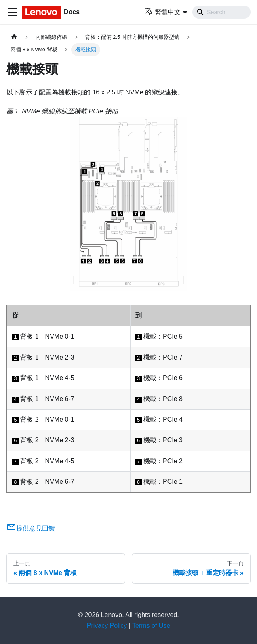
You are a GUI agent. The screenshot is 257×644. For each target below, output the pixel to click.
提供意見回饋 (31, 528)
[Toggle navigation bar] (13, 12)
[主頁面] (14, 37)
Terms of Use (151, 626)
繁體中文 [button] (163, 12)
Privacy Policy (107, 626)
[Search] (221, 12)
